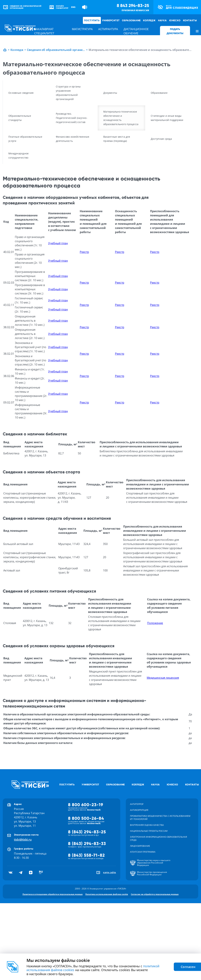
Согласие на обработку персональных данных (155, 894)
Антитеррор (137, 804)
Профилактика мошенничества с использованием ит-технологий (160, 818)
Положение (155, 623)
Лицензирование (140, 846)
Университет (111, 20)
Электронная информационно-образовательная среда (159, 838)
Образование (131, 20)
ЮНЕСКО (175, 20)
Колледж (149, 20)
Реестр (84, 252)
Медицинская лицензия (163, 678)
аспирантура (108, 29)
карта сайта (110, 873)
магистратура (82, 29)
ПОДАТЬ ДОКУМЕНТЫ (175, 31)
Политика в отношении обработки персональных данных (53, 894)
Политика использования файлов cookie (107, 894)
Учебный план (58, 243)
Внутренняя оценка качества (147, 825)
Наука (162, 20)
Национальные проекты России (149, 831)
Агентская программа (143, 852)
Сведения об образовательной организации (56, 50)
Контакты (190, 20)
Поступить (92, 20)
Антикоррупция (139, 810)
